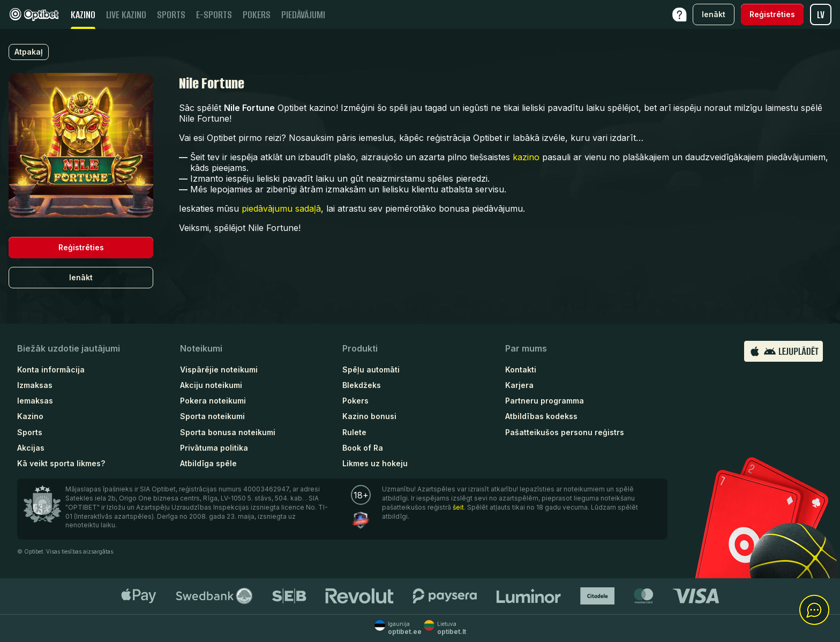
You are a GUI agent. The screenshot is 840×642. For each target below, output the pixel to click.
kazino (526, 157)
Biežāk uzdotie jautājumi (69, 348)
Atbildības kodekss (541, 416)
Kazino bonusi (369, 416)
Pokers (355, 401)
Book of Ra (363, 448)
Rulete (354, 432)
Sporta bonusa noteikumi (228, 432)
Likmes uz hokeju (375, 463)
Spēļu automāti (371, 369)
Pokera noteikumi (213, 401)
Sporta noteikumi (212, 416)
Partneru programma (545, 401)
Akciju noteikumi (211, 385)
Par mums (526, 348)
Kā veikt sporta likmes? (61, 463)
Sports (30, 432)
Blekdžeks (362, 385)
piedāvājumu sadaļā (281, 208)
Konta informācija (51, 369)
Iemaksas (35, 401)
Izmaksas (35, 385)
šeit (458, 507)
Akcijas (31, 448)
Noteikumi (201, 348)
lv (821, 15)
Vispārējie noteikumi (219, 369)
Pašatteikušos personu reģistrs (565, 432)
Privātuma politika (214, 448)
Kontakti (521, 369)
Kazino (30, 416)
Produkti (360, 348)
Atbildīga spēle (208, 463)
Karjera (519, 385)
